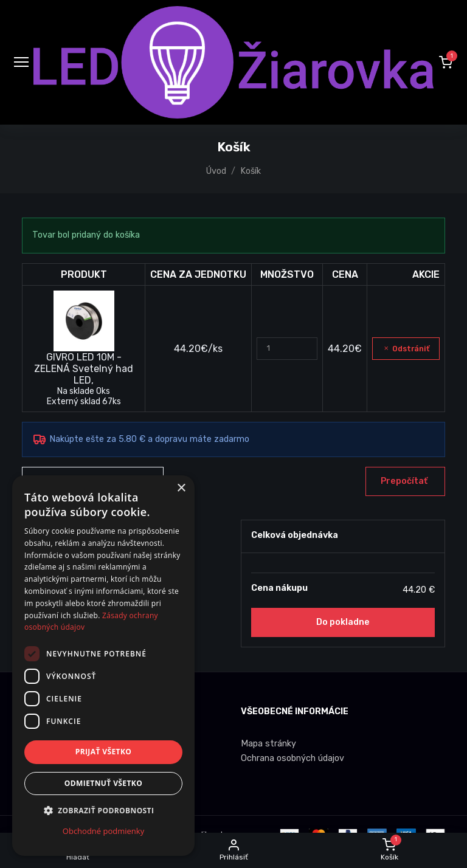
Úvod (216, 171)
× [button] (181, 488)
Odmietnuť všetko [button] (103, 783)
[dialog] (103, 666)
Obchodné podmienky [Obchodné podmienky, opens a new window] (103, 831)
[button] (446, 62)
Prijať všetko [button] (104, 752)
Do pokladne (343, 622)
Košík (251, 171)
